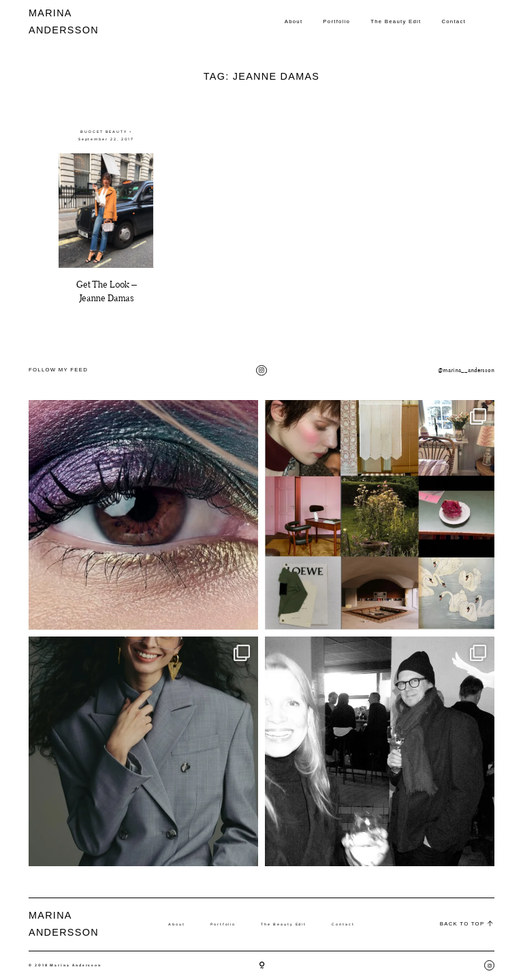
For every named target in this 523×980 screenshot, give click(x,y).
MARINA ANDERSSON (53, 21)
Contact (454, 21)
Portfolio (336, 21)
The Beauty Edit (396, 21)
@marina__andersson (466, 370)
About (294, 21)
